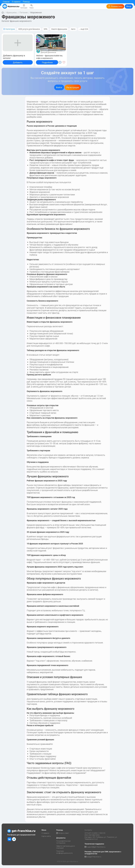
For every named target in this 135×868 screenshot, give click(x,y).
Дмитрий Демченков (48, 52)
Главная (6, 2)
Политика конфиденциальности (64, 852)
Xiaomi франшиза (59, 29)
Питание (24, 13)
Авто (73, 29)
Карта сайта (46, 836)
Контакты (88, 830)
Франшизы (12, 13)
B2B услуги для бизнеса (29, 29)
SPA (45, 29)
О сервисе (16, 2)
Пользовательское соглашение (63, 842)
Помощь (26, 2)
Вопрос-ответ (62, 833)
